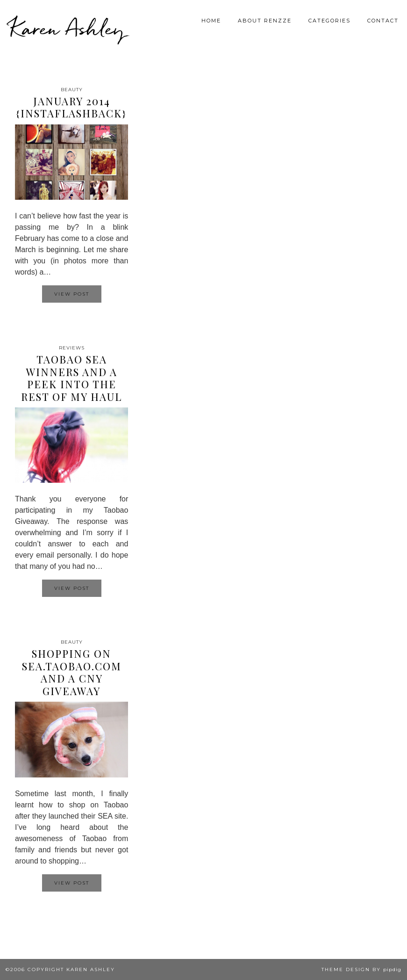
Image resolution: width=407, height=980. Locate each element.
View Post (72, 294)
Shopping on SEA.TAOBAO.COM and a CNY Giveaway (72, 672)
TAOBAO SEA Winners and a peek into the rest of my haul (71, 378)
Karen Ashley (67, 28)
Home (211, 21)
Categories (329, 21)
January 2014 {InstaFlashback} (71, 107)
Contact (383, 21)
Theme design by (361, 969)
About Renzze (265, 21)
